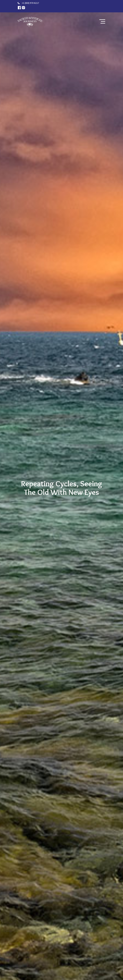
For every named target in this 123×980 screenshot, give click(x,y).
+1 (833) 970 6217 (30, 3)
